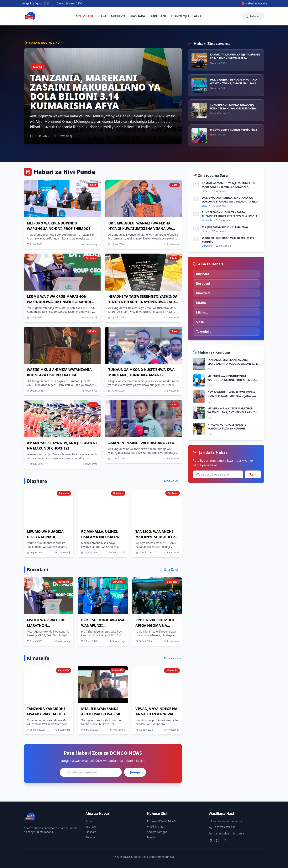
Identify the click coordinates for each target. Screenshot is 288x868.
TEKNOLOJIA (180, 16)
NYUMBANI (84, 16)
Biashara (91, 832)
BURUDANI (158, 16)
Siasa (89, 821)
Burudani (91, 837)
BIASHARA (137, 16)
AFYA (198, 16)
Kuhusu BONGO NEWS (161, 821)
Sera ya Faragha (157, 832)
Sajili (253, 474)
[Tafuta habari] (253, 16)
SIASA (102, 16)
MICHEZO (118, 16)
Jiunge (135, 772)
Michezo (91, 826)
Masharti (153, 837)
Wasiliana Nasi (156, 826)
